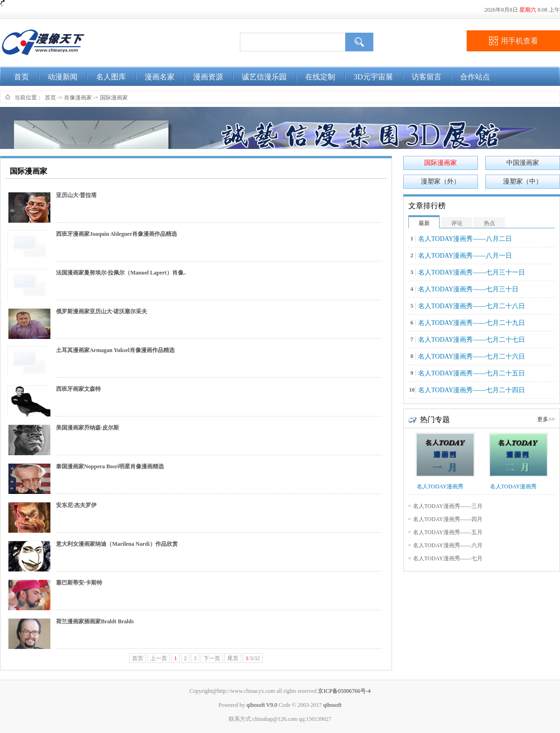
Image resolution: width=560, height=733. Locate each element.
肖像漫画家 (78, 98)
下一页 (212, 658)
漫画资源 (208, 77)
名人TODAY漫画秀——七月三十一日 (472, 272)
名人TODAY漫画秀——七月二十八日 (472, 306)
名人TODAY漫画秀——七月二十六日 (472, 356)
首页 (21, 77)
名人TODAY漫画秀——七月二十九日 (472, 323)
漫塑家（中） (523, 181)
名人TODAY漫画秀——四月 (448, 519)
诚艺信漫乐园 (264, 77)
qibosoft (332, 705)
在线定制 (320, 77)
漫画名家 (160, 77)
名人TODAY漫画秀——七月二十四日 (472, 390)
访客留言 (427, 77)
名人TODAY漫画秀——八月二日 (465, 239)
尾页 (233, 658)
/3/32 (253, 658)
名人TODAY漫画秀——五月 (448, 532)
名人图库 (111, 77)
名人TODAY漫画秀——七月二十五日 (472, 373)
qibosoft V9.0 (262, 705)
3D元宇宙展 (373, 77)
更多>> (546, 419)
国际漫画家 (114, 98)
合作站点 (475, 77)
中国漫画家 (523, 163)
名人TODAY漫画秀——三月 (448, 506)
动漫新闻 (63, 77)
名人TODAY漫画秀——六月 (448, 545)
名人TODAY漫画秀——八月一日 (465, 256)
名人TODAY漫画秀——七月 (448, 558)
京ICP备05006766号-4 (344, 691)
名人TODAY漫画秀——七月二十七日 (472, 340)
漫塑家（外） (441, 181)
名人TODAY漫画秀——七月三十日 (468, 289)
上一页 (159, 658)
